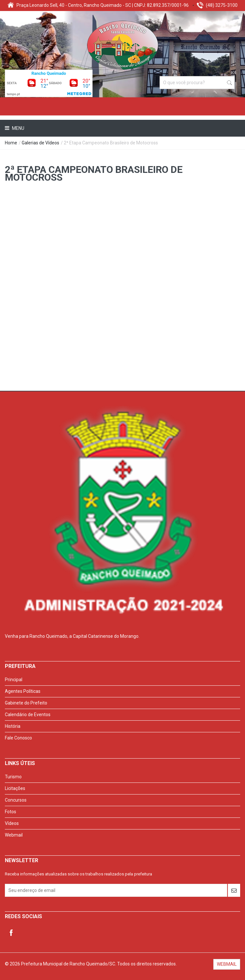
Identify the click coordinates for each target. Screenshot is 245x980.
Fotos (11, 812)
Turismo (13, 777)
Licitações (15, 788)
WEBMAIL (227, 964)
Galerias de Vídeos (40, 143)
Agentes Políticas (23, 691)
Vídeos (12, 823)
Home (11, 143)
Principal (14, 680)
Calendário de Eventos (28, 715)
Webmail (14, 835)
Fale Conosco (18, 738)
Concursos (16, 800)
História (13, 726)
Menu (18, 128)
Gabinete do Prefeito (26, 703)
